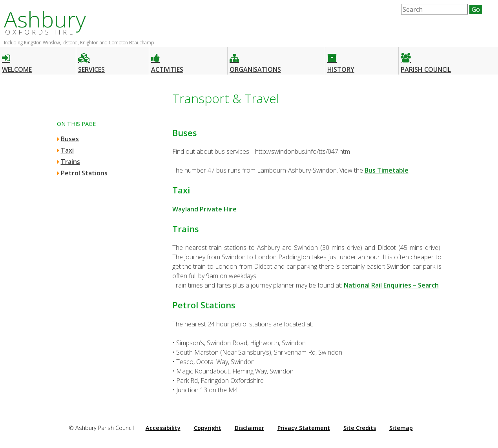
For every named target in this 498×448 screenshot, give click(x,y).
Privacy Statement (304, 428)
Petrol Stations (84, 173)
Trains (70, 162)
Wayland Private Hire (204, 209)
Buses (70, 139)
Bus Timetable (387, 170)
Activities (167, 60)
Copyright (208, 428)
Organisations (255, 60)
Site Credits (360, 428)
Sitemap (401, 428)
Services (91, 60)
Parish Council (426, 60)
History (341, 60)
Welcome (17, 60)
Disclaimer (249, 428)
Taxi (67, 150)
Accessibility (163, 428)
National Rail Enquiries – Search (391, 285)
